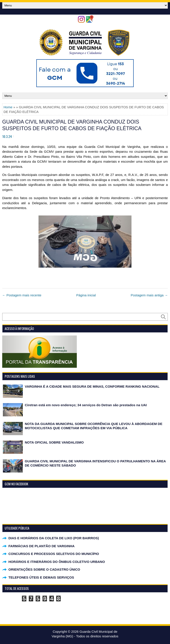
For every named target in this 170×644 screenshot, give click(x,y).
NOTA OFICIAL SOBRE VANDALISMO (54, 442)
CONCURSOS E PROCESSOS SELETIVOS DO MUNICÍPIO (54, 554)
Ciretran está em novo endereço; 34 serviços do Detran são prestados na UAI (86, 405)
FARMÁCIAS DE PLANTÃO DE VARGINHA (42, 546)
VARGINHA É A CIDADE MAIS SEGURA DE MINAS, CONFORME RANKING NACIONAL (92, 386)
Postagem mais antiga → (149, 295)
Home (8, 107)
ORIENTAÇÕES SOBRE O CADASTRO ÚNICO (44, 569)
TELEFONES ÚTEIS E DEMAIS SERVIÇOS (41, 577)
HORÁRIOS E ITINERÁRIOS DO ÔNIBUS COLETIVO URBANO (57, 562)
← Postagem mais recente (22, 295)
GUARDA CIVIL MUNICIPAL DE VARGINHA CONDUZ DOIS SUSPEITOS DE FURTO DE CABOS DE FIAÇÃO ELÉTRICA (72, 125)
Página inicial (86, 295)
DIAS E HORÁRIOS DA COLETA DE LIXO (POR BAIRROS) (54, 538)
